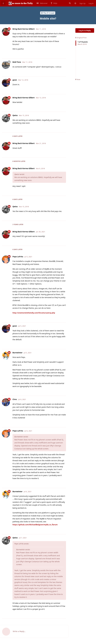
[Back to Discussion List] (3, 3)
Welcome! (42, 3)
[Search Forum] (70, 3)
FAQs (54, 3)
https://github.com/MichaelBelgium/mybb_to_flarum (35, 525)
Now (78, 79)
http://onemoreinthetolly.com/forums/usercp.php (34, 313)
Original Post (81, 38)
